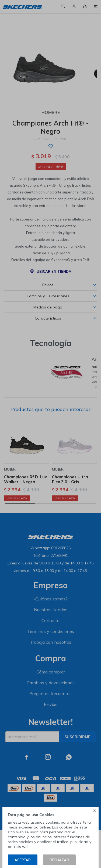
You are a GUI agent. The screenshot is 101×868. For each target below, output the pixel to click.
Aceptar (23, 860)
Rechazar (59, 860)
